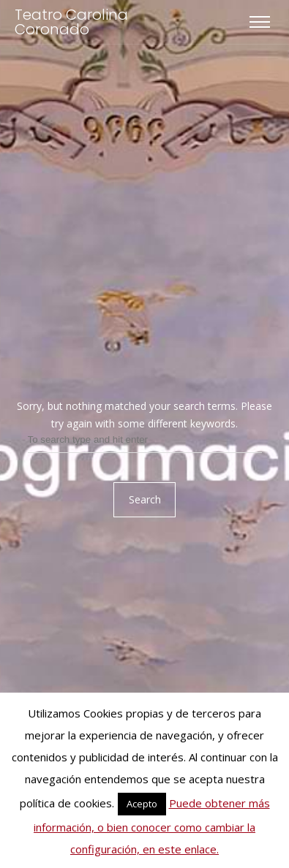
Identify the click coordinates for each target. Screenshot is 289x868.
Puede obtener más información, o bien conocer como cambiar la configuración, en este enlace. (152, 826)
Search (145, 499)
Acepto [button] (142, 804)
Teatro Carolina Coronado (71, 22)
